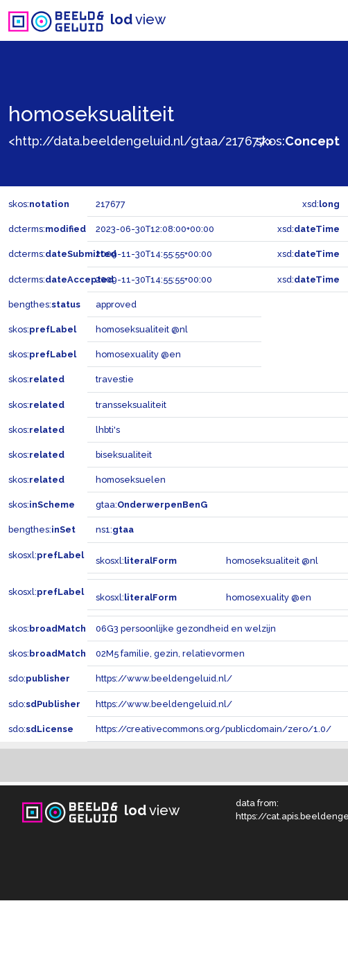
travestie (115, 379)
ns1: (115, 529)
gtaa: (151, 505)
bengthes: (44, 304)
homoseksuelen (131, 480)
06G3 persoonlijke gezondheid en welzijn (186, 629)
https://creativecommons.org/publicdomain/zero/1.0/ (214, 729)
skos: (298, 141)
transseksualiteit (131, 405)
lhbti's (108, 430)
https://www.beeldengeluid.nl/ (164, 678)
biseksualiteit (124, 455)
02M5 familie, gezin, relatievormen (170, 653)
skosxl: (46, 555)
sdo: (39, 678)
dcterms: (47, 229)
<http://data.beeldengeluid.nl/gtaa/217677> (140, 141)
